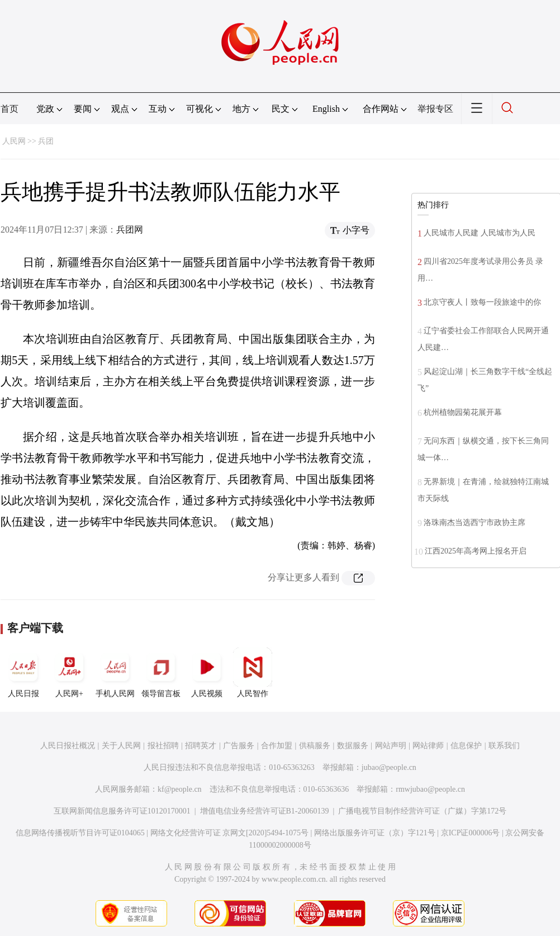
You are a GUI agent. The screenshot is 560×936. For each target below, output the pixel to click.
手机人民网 (115, 673)
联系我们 (504, 746)
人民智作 (253, 673)
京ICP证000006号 (471, 833)
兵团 (46, 141)
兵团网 (130, 230)
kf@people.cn (180, 789)
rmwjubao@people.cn (430, 789)
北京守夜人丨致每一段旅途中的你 (482, 302)
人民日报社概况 (68, 746)
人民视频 (207, 673)
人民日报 (23, 673)
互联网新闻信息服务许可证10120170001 (122, 811)
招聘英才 (201, 746)
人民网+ (69, 673)
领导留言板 (161, 673)
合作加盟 (277, 746)
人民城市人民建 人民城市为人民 (480, 233)
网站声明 (391, 746)
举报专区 (435, 109)
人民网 (14, 141)
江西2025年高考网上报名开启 (476, 551)
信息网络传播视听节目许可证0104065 (80, 833)
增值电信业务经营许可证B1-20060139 (265, 811)
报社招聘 (163, 746)
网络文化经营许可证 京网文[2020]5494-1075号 (230, 833)
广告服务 (239, 746)
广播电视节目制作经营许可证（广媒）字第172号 (422, 811)
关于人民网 (121, 746)
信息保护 (466, 746)
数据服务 (353, 746)
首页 (10, 109)
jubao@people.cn (389, 767)
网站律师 (428, 746)
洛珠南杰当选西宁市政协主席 (474, 523)
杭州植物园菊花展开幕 (463, 412)
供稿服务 (315, 746)
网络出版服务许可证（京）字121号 (375, 833)
